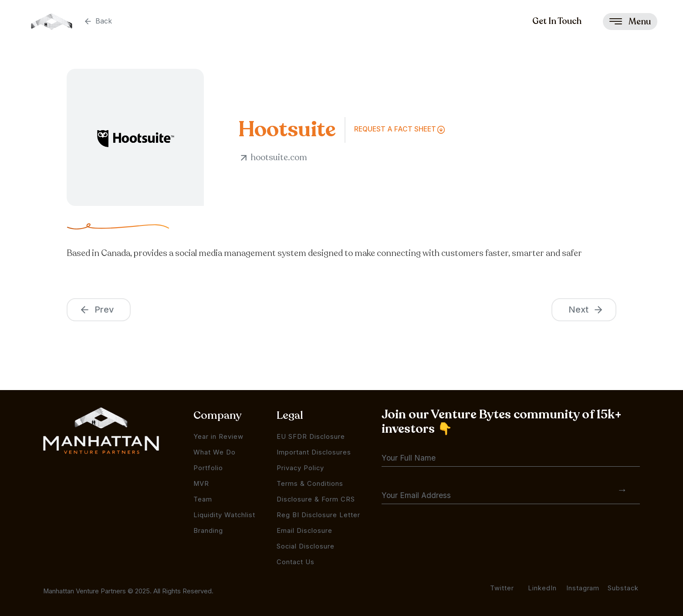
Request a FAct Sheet (395, 129)
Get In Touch (557, 21)
